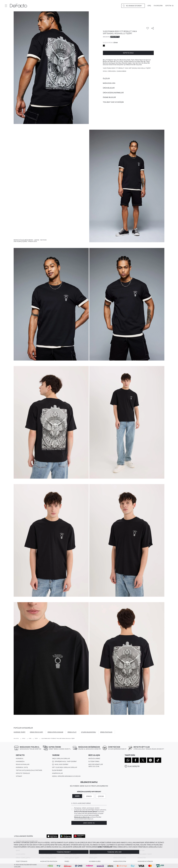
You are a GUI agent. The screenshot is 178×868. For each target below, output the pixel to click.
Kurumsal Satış (22, 767)
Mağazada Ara (109, 83)
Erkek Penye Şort (36, 732)
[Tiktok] (158, 760)
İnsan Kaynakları (23, 764)
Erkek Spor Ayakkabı (55, 732)
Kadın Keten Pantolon (49, 861)
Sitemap (19, 776)
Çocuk (101, 796)
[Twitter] (143, 760)
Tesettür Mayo (22, 861)
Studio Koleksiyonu (88, 732)
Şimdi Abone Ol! (89, 823)
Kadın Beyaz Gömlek (145, 861)
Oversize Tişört (20, 732)
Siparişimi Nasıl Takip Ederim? (64, 761)
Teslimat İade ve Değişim (113, 102)
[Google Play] (66, 836)
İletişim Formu (94, 761)
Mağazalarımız (94, 758)
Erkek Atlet (72, 732)
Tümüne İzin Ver (114, 852)
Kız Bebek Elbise (95, 861)
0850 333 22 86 (94, 766)
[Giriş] (149, 6)
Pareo (67, 861)
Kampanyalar (57, 773)
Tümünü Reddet (64, 852)
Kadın (77, 796)
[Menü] (6, 6)
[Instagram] (150, 760)
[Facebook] (135, 760)
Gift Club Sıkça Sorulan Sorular (65, 767)
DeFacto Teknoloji (23, 773)
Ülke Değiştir (134, 766)
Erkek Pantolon (106, 732)
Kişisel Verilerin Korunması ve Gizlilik (66, 776)
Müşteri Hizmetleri (96, 764)
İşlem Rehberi (57, 770)
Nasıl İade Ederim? (60, 764)
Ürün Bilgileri (109, 88)
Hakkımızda (20, 761)
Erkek (89, 796)
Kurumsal (20, 758)
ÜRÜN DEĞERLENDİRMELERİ (113, 93)
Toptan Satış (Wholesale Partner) (29, 770)
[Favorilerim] (158, 6)
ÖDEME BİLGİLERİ (109, 97)
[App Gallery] (79, 836)
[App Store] (52, 836)
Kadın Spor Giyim (120, 861)
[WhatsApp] (128, 760)
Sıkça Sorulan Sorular (61, 758)
